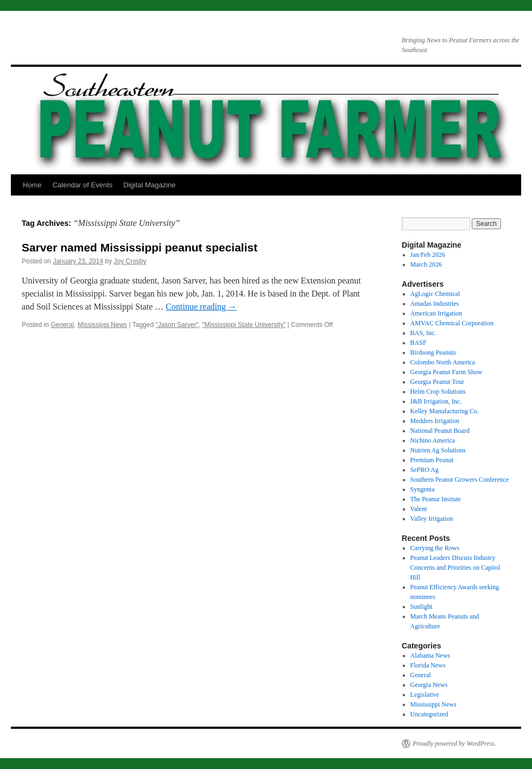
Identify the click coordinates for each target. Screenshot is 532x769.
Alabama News (430, 655)
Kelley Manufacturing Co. (445, 411)
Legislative (425, 695)
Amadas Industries (435, 304)
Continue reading (201, 307)
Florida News (428, 665)
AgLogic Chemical (435, 294)
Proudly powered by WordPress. (454, 743)
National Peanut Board (440, 431)
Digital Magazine (149, 185)
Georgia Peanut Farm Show (446, 372)
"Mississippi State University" (244, 325)
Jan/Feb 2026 (428, 255)
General (62, 325)
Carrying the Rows (435, 548)
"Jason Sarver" (177, 325)
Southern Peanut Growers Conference (460, 480)
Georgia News (429, 685)
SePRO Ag (425, 470)
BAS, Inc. (423, 333)
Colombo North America (443, 362)
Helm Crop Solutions (438, 392)
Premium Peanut (432, 460)
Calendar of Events (83, 185)
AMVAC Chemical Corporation (452, 323)
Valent (419, 509)
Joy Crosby (130, 261)
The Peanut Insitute (436, 499)
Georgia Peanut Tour (437, 382)
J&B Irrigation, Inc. (436, 401)
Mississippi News (102, 325)
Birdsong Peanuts (433, 352)
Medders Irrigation (435, 421)
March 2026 (426, 264)
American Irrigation (436, 313)
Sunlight (422, 607)
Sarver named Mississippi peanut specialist (140, 247)
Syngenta (423, 489)
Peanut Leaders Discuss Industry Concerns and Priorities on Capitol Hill (455, 568)
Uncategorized (429, 714)
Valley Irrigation (432, 519)
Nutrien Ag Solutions (438, 450)
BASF (419, 343)
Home (32, 185)
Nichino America (433, 440)
